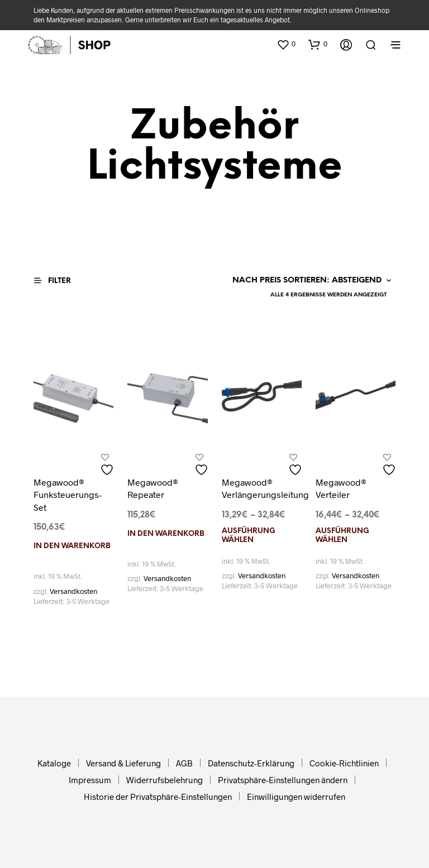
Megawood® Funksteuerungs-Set (68, 495)
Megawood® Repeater (153, 488)
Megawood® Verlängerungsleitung (265, 488)
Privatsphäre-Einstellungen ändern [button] (283, 780)
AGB (184, 763)
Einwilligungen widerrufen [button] (296, 797)
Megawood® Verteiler (341, 488)
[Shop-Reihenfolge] (309, 281)
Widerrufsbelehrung (165, 780)
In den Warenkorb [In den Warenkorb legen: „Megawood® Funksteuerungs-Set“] (72, 546)
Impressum (90, 780)
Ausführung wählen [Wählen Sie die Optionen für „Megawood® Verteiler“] (342, 536)
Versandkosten (73, 591)
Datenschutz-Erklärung (251, 763)
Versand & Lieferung (123, 763)
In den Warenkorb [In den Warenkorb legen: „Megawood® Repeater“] (166, 534)
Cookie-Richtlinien (344, 763)
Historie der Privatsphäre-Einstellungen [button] (158, 797)
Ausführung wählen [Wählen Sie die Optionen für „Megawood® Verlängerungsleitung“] (249, 536)
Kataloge (54, 763)
